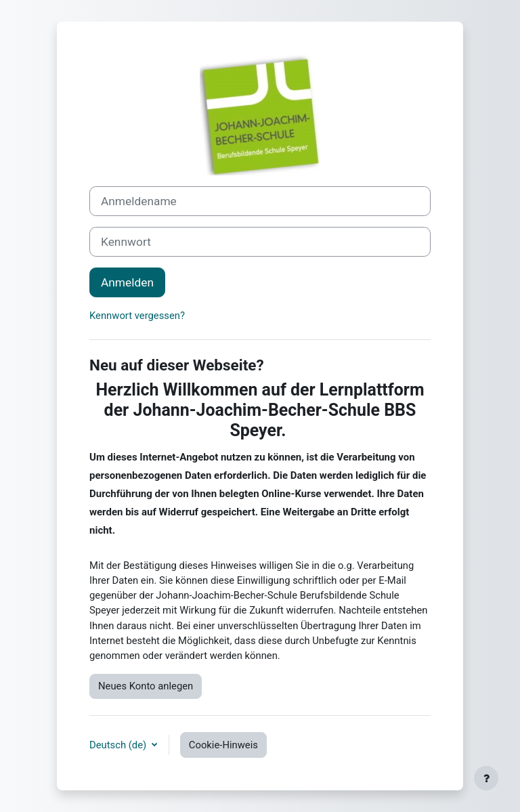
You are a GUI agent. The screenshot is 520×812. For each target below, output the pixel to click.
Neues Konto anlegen (146, 686)
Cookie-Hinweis (223, 745)
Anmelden (127, 282)
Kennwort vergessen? (137, 316)
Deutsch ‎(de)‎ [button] (119, 745)
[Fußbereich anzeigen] (486, 778)
